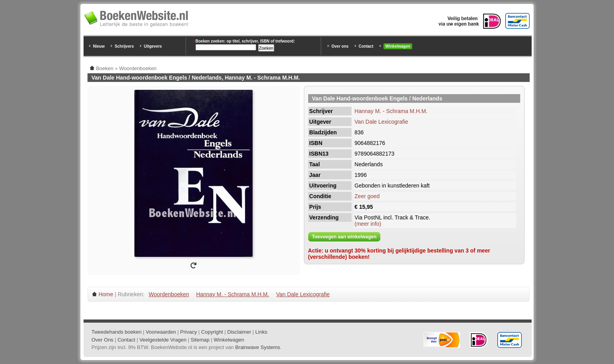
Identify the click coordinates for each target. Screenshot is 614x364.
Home (106, 294)
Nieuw (99, 46)
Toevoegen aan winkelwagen (344, 237)
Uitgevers (153, 46)
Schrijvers (124, 46)
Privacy (189, 332)
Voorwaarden (161, 332)
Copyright (212, 332)
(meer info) (368, 224)
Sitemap (200, 340)
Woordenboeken (169, 294)
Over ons (340, 46)
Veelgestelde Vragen (163, 340)
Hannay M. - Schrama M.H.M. (391, 111)
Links (261, 332)
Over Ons (102, 340)
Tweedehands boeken (116, 332)
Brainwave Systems (258, 347)
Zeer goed (367, 196)
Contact (366, 46)
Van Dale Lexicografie (381, 122)
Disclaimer (239, 332)
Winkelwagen (398, 46)
